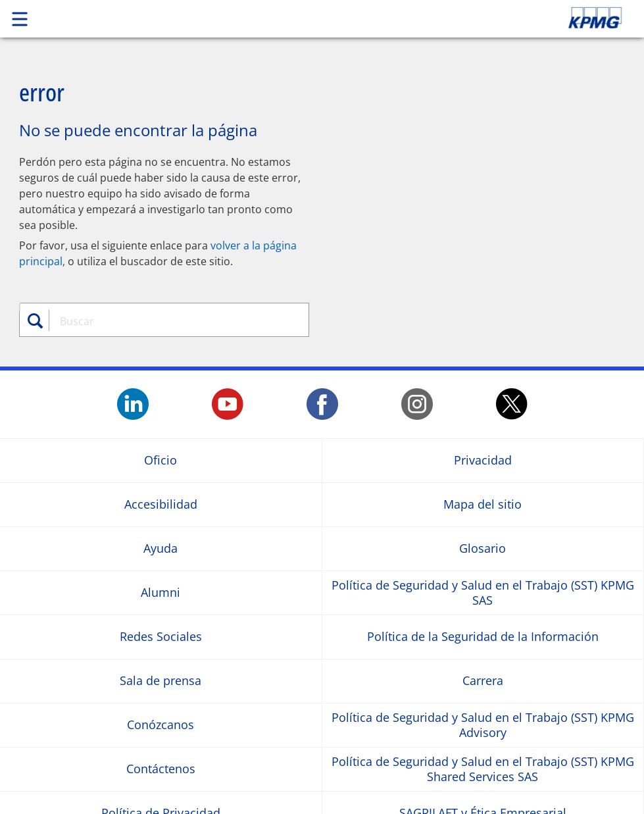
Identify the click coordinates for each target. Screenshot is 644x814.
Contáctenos (161, 769)
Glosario (483, 548)
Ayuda (161, 548)
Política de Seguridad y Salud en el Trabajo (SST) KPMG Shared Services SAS (483, 769)
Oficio (161, 460)
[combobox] (172, 321)
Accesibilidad (161, 504)
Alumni (161, 593)
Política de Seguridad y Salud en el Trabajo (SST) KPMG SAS (483, 592)
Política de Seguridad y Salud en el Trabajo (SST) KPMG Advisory (483, 725)
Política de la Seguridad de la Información (483, 637)
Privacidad (483, 460)
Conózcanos (161, 725)
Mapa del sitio (483, 504)
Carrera (483, 681)
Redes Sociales (161, 637)
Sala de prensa (161, 681)
